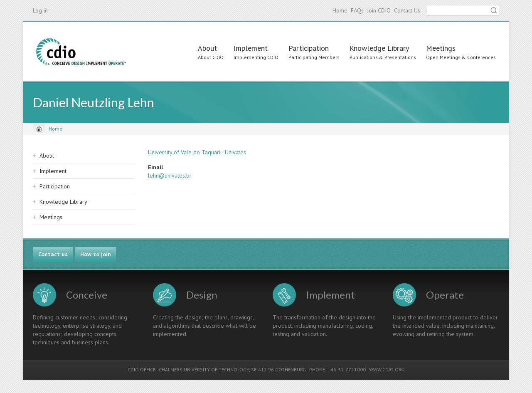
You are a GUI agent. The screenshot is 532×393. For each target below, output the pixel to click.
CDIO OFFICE (142, 370)
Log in (40, 10)
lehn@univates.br (170, 175)
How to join (96, 254)
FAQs (357, 10)
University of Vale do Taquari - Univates (197, 152)
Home (340, 10)
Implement (251, 48)
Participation (309, 48)
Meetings (441, 48)
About (207, 48)
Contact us (53, 254)
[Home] (39, 129)
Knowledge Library (379, 48)
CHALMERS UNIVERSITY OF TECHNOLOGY (204, 370)
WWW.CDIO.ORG (387, 370)
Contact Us (407, 10)
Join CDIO (379, 10)
